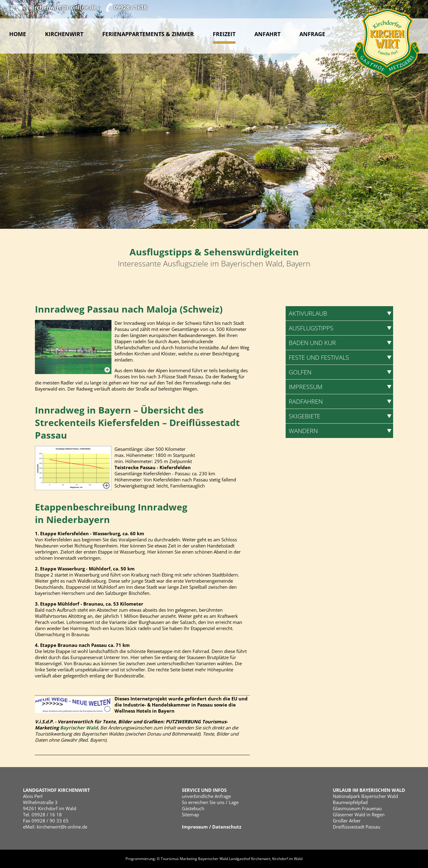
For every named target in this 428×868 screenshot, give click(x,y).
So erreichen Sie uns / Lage (210, 802)
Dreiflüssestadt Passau (357, 827)
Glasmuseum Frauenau (357, 808)
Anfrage (312, 34)
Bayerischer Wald (213, 859)
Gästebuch (193, 808)
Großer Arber (347, 821)
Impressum (195, 827)
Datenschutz (227, 827)
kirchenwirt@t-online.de (62, 827)
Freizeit (224, 34)
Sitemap (190, 814)
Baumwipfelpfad (350, 802)
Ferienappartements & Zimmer (148, 34)
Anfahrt (267, 34)
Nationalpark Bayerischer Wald (365, 796)
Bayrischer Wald (79, 728)
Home (18, 34)
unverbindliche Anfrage (206, 796)
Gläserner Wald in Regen (359, 814)
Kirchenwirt (64, 34)
